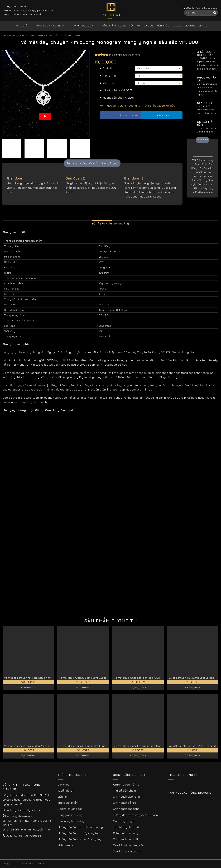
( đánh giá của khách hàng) (125, 55)
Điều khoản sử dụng (126, 833)
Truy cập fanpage (121, 115)
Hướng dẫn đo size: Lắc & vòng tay (80, 839)
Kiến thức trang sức (142, 26)
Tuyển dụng (65, 791)
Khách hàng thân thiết (127, 827)
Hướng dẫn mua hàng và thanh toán (135, 815)
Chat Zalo (162, 115)
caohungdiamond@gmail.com (24, 810)
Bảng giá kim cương (112, 26)
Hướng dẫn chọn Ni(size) (118, 98)
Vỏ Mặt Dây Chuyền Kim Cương (63, 35)
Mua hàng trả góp (124, 821)
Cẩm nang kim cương (71, 821)
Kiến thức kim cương (170, 26)
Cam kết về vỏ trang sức (128, 845)
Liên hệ (203, 26)
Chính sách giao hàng (126, 797)
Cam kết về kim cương (127, 851)
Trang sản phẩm (68, 803)
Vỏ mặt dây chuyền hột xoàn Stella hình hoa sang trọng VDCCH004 (43, 678)
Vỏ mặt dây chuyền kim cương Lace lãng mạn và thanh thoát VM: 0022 (155, 746)
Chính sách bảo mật (126, 839)
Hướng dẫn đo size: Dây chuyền (78, 833)
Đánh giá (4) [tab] (122, 224)
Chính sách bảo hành (126, 809)
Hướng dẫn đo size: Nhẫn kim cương (80, 827)
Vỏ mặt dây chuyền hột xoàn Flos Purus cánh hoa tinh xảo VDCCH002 (154, 678)
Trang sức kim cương (47, 26)
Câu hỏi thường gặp (70, 809)
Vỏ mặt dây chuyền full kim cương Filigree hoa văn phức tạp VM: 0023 (100, 746)
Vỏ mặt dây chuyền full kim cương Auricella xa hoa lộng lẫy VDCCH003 (100, 678)
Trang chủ (21, 26)
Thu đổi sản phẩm (124, 791)
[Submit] (215, 13)
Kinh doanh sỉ (66, 845)
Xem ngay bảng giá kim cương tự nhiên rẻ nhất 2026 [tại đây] (138, 105)
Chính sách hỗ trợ (126, 784)
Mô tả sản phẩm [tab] (102, 224)
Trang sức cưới (80, 26)
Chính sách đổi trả (125, 803)
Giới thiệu (190, 26)
